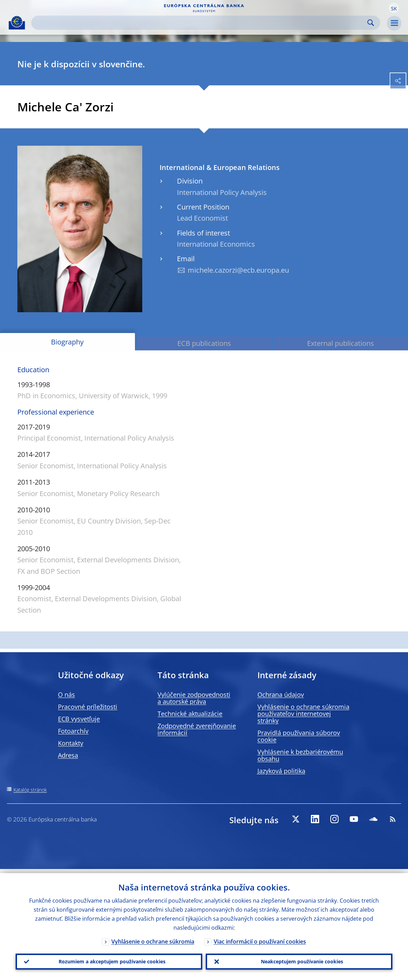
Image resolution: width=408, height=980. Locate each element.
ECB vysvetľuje (79, 719)
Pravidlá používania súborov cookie (299, 736)
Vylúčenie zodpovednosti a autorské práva (194, 698)
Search (371, 23)
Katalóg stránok (30, 790)
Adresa (68, 755)
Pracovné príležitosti (88, 707)
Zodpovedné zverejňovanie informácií (197, 729)
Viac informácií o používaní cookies (260, 937)
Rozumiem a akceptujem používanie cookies (109, 960)
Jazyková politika (281, 771)
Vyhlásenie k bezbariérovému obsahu (300, 755)
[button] (394, 8)
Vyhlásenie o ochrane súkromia (153, 937)
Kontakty (71, 743)
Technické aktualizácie (190, 714)
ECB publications (204, 343)
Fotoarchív (73, 731)
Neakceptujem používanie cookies (299, 960)
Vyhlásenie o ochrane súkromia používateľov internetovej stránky (303, 714)
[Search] (200, 23)
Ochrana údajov (281, 694)
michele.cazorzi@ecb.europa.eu (238, 270)
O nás (66, 694)
